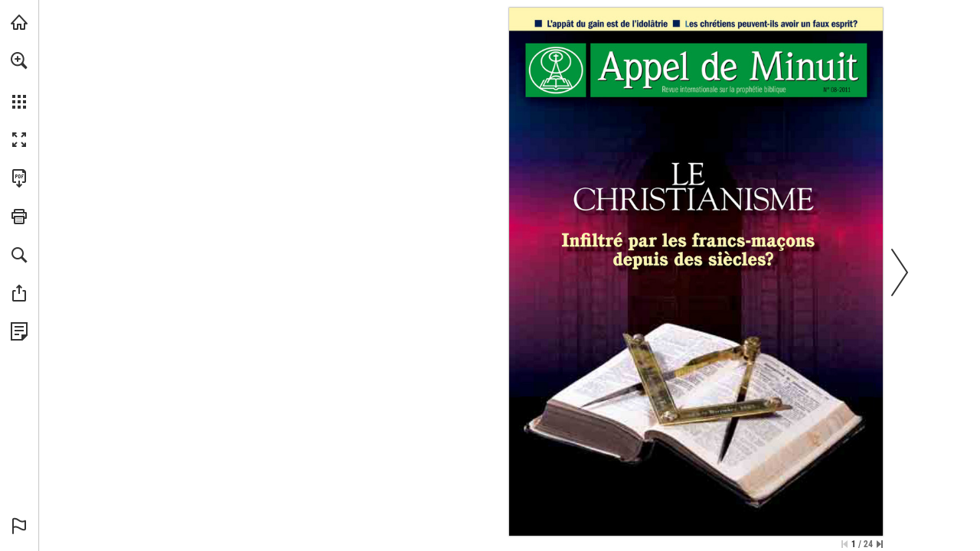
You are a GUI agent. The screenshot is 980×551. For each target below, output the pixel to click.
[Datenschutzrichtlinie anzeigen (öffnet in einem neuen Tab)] (19, 331)
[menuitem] (19, 80)
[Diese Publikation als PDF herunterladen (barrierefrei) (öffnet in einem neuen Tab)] (19, 178)
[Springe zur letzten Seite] (880, 544)
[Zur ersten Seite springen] (844, 544)
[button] (19, 60)
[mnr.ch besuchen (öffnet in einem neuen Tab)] (19, 22)
